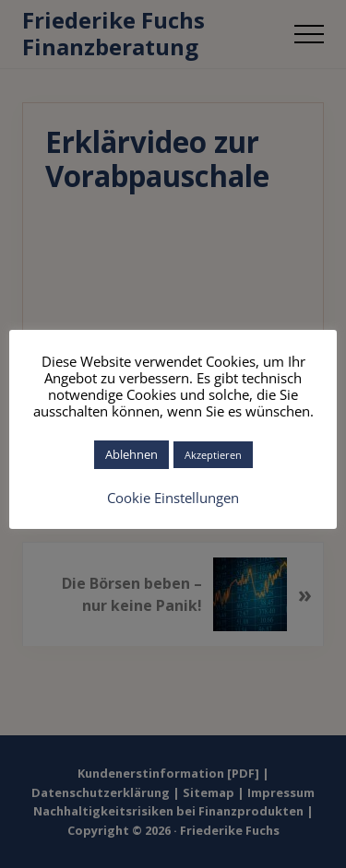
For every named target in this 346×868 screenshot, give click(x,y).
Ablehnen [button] (131, 454)
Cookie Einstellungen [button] (173, 498)
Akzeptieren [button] (213, 455)
